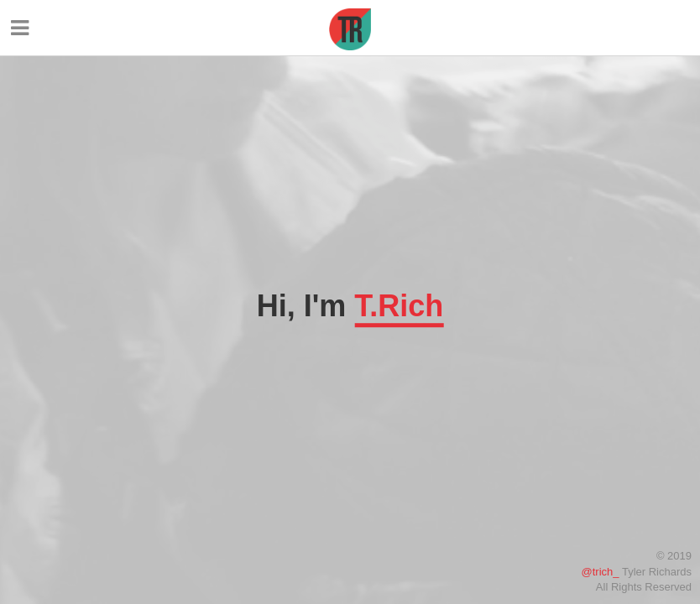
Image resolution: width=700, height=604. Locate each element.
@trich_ (601, 572)
